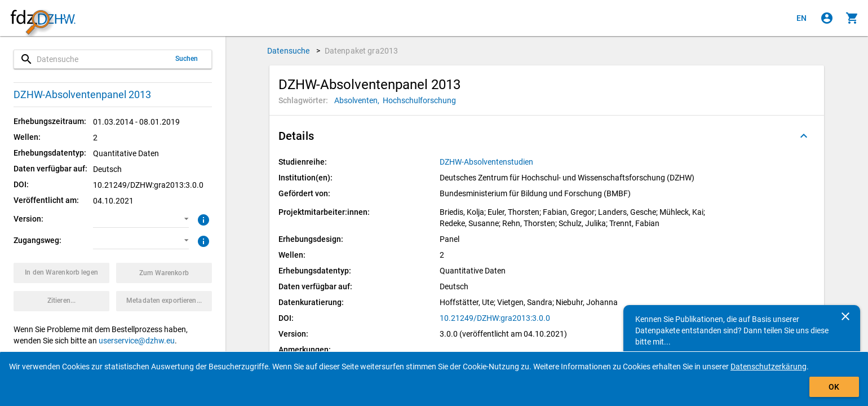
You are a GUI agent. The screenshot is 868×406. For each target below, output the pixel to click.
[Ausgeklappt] (804, 136)
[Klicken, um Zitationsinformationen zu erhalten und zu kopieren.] (61, 301)
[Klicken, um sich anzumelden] (827, 18)
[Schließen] (845, 316)
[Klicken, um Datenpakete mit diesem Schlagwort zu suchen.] (358, 100)
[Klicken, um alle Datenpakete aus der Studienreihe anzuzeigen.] (487, 162)
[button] (141, 219)
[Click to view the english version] (801, 18)
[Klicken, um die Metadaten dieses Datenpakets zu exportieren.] (164, 301)
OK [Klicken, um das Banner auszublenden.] (834, 387)
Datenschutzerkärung (769, 367)
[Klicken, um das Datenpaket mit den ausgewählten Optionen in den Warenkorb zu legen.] (61, 273)
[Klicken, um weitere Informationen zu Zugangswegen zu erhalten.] (202, 240)
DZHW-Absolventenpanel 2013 (82, 94)
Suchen (187, 59)
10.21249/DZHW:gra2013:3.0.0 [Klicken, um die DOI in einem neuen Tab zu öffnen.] (495, 318)
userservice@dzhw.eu (137, 341)
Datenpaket (362, 51)
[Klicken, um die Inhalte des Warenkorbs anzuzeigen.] (852, 18)
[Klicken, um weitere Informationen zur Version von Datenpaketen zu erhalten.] (202, 219)
